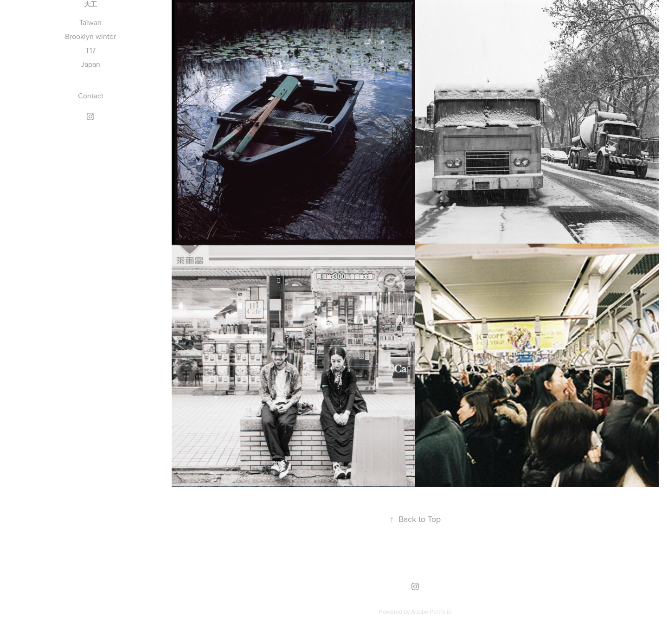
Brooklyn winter (90, 36)
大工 (90, 4)
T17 (90, 50)
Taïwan (90, 22)
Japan (90, 64)
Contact (91, 96)
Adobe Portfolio (431, 612)
